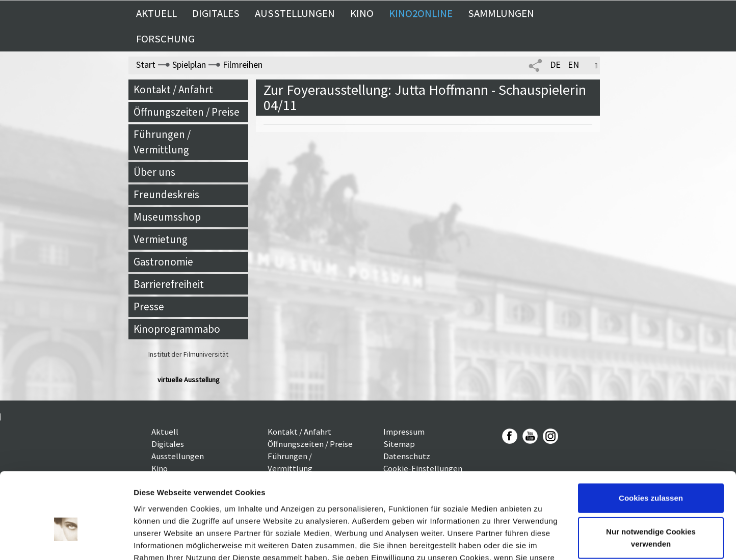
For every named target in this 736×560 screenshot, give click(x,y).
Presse (149, 306)
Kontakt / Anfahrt (173, 89)
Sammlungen (501, 13)
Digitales (216, 13)
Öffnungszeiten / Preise (187, 112)
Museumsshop (167, 217)
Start (146, 64)
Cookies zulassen (651, 441)
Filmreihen (243, 64)
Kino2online (421, 13)
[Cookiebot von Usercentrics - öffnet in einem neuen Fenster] (66, 540)
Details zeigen (159, 540)
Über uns (154, 172)
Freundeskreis (166, 194)
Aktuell (156, 13)
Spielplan (189, 64)
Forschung (165, 39)
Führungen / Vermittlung (162, 142)
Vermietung (161, 239)
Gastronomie (163, 262)
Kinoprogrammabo (177, 329)
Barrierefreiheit (169, 284)
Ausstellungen (295, 13)
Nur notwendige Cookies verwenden (651, 480)
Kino (362, 13)
